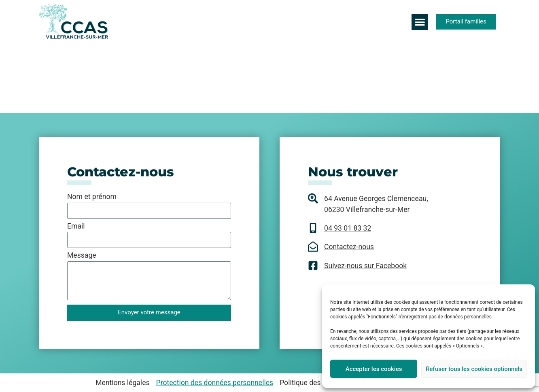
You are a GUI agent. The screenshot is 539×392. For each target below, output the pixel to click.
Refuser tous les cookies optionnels (474, 369)
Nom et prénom (92, 197)
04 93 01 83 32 (348, 228)
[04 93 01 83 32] (313, 228)
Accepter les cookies (374, 369)
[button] (420, 22)
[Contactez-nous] (313, 247)
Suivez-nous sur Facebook (365, 266)
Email (76, 227)
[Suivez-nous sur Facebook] (313, 266)
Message (82, 256)
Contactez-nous (349, 247)
